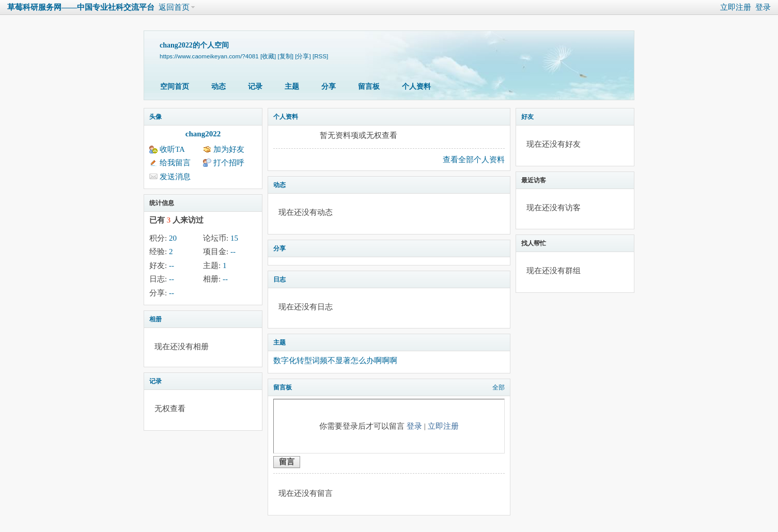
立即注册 (736, 7)
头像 (155, 117)
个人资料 (416, 87)
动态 (219, 87)
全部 (499, 387)
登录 (763, 7)
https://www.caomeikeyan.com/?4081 (209, 56)
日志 (279, 279)
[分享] (303, 56)
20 (173, 238)
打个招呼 (229, 163)
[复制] (286, 56)
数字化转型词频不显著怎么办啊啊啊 (335, 361)
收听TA (172, 149)
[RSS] (320, 56)
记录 (255, 87)
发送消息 (175, 177)
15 (234, 238)
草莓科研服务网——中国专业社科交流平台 (81, 7)
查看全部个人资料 (474, 160)
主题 (292, 87)
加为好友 (229, 149)
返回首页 (174, 7)
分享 (329, 87)
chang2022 (203, 134)
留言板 (369, 87)
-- (233, 252)
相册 (155, 319)
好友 (527, 117)
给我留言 (175, 163)
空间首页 (175, 87)
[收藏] (268, 56)
